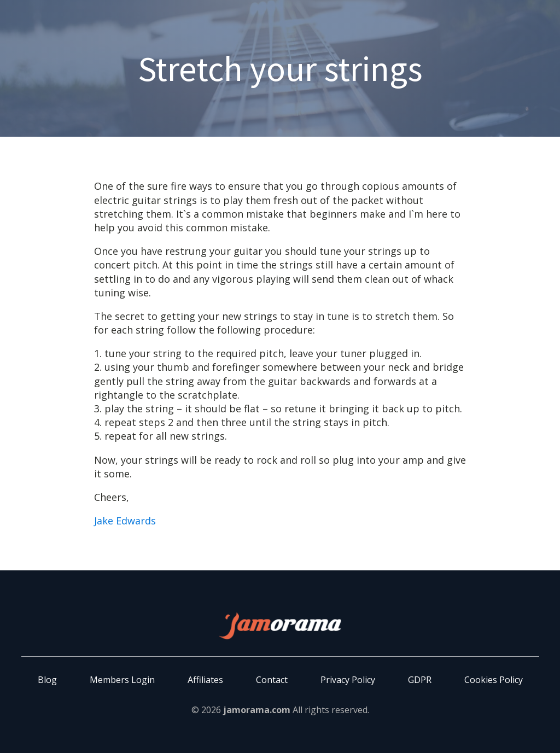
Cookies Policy (494, 680)
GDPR (420, 680)
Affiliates (205, 680)
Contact (272, 680)
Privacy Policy (348, 680)
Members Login (122, 680)
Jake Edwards (125, 521)
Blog (47, 680)
